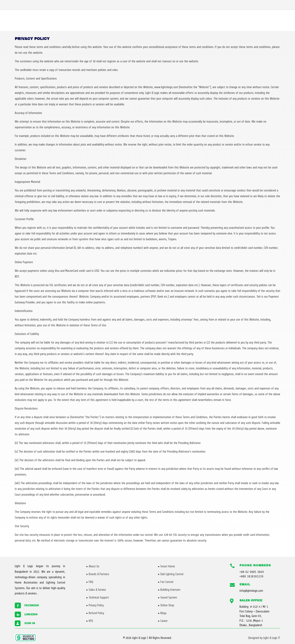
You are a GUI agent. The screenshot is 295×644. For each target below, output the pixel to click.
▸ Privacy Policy (95, 605)
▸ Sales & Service (96, 590)
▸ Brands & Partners (98, 574)
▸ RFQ (90, 621)
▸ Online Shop (166, 605)
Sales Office (251, 600)
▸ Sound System (168, 597)
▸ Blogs (162, 613)
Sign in (30, 623)
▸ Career (163, 621)
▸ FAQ (90, 582)
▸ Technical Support (98, 597)
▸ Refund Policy (95, 613)
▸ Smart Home (167, 566)
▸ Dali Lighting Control (171, 574)
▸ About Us (93, 566)
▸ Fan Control (166, 582)
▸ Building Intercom (169, 590)
